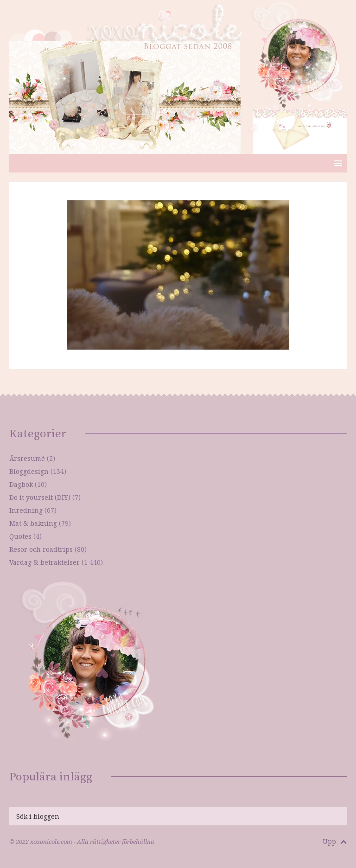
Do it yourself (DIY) (40, 497)
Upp (335, 841)
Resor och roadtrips (41, 549)
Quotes (20, 536)
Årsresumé (27, 458)
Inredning (26, 510)
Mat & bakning (33, 523)
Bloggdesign (29, 471)
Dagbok (21, 484)
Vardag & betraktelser (44, 562)
